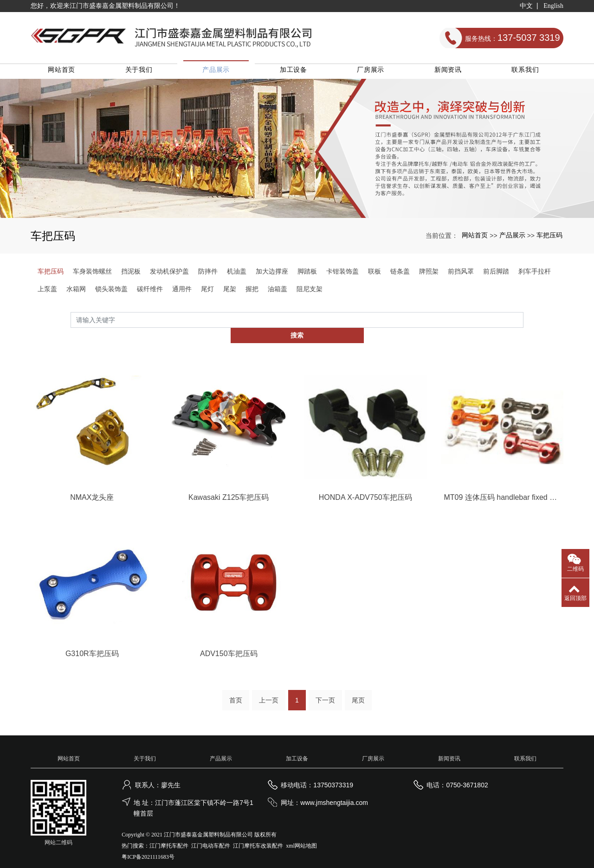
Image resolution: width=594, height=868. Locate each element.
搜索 (523, 323)
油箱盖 (278, 292)
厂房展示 (373, 72)
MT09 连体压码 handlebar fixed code (502, 484)
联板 (374, 274)
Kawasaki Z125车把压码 (229, 484)
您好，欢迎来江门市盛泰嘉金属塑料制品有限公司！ (105, 6)
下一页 (325, 689)
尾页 (358, 689)
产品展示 (221, 72)
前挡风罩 (461, 274)
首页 (236, 689)
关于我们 (145, 72)
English (553, 6)
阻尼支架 (310, 292)
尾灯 (207, 292)
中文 (526, 6)
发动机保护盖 (169, 274)
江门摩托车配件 (169, 834)
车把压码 (549, 238)
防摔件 (208, 274)
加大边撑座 (272, 274)
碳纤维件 (150, 292)
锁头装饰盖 (111, 292)
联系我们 (526, 72)
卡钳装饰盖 (342, 274)
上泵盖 (47, 292)
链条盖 (400, 274)
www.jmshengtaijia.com (334, 791)
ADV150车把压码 (229, 641)
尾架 (230, 292)
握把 (252, 292)
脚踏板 (307, 274)
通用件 (182, 292)
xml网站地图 (301, 834)
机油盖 (237, 274)
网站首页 (69, 72)
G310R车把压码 (92, 641)
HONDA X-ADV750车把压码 (365, 484)
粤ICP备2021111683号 (148, 845)
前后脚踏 (496, 274)
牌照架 (429, 274)
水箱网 (76, 292)
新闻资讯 (449, 72)
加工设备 (297, 72)
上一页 (269, 689)
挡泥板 (131, 274)
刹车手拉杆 (535, 274)
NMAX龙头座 (92, 484)
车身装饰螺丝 (92, 274)
